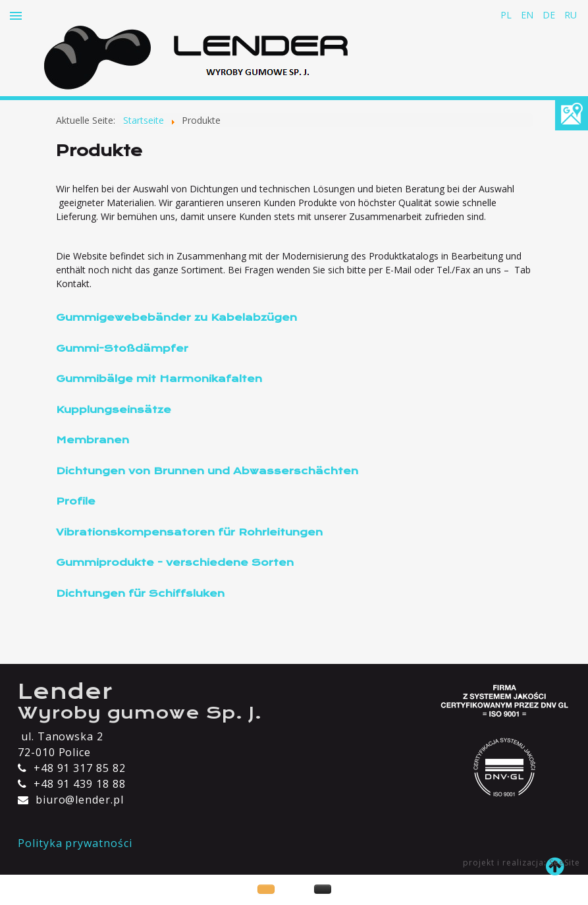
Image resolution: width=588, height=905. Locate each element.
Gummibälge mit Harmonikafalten (159, 379)
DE (550, 15)
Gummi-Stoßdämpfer (122, 348)
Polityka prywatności (75, 843)
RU (571, 15)
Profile (76, 501)
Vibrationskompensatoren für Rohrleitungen (189, 532)
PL (507, 15)
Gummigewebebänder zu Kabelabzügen (176, 317)
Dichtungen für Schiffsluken (140, 593)
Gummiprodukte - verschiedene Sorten (175, 562)
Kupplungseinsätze (114, 410)
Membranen (93, 440)
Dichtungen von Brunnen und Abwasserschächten (207, 471)
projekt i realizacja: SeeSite (521, 863)
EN (528, 15)
